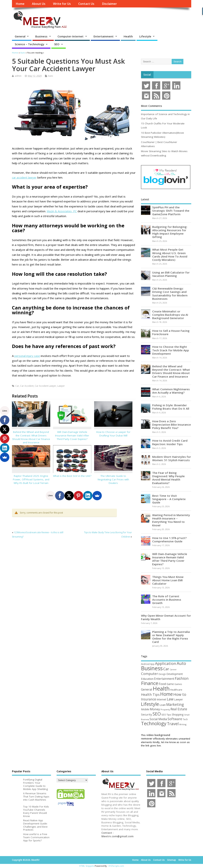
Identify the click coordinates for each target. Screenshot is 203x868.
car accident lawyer (24, 177)
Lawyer (61, 386)
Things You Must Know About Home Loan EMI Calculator (168, 580)
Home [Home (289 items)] (166, 694)
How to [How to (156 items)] (180, 694)
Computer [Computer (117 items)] (149, 674)
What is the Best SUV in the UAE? (72, 476)
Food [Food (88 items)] (162, 684)
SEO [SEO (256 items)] (157, 714)
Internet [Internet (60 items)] (161, 699)
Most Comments (151, 106)
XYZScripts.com (116, 866)
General (20, 36)
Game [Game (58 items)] (170, 684)
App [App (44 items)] (152, 664)
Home (20, 4)
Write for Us (62, 4)
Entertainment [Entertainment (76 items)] (164, 679)
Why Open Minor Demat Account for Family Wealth (166, 617)
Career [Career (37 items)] (173, 670)
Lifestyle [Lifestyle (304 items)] (150, 704)
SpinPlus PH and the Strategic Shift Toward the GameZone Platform (171, 211)
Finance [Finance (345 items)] (150, 683)
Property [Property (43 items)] (165, 709)
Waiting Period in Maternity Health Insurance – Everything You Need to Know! (171, 520)
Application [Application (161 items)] (166, 663)
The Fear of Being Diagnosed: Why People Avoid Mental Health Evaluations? (168, 478)
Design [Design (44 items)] (162, 674)
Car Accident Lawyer (45, 386)
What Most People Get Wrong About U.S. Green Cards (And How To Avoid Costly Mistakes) (170, 255)
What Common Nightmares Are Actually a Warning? (171, 391)
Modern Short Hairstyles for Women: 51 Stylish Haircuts (172, 458)
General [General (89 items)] (147, 689)
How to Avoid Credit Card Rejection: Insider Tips (170, 442)
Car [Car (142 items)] (166, 669)
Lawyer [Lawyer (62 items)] (178, 699)
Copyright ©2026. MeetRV (26, 860)
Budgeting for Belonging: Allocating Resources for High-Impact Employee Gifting (170, 232)
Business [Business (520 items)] (152, 668)
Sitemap (172, 860)
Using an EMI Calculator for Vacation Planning (171, 274)
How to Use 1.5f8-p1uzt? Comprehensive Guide (169, 540)
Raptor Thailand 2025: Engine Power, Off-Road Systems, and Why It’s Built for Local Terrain (31, 479)
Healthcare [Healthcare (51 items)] (176, 690)
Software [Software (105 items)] (175, 719)
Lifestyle (145, 36)
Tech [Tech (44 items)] (185, 719)
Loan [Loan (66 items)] (163, 705)
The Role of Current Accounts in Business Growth (167, 600)
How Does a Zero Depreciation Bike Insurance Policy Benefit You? (172, 425)
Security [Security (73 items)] (147, 714)
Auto (51, 76)
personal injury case (27, 356)
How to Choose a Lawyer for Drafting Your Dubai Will (113, 434)
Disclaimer (109, 4)
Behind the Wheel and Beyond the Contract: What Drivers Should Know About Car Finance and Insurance (31, 437)
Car (17, 386)
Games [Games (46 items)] (178, 684)
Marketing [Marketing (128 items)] (175, 704)
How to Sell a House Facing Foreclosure (171, 332)
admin (18, 76)
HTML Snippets (87, 866)
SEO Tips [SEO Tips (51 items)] (166, 715)
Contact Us (86, 4)
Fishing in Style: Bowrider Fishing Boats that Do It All (171, 407)
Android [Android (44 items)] (145, 664)
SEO (57, 44)
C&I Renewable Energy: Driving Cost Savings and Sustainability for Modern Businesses (170, 294)
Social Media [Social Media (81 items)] (158, 719)
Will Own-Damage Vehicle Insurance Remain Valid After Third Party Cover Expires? (72, 435)
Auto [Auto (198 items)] (181, 663)
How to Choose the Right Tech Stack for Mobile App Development (171, 350)
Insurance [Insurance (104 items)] (149, 699)
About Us (39, 4)
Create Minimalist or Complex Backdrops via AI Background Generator (170, 315)
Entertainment (104, 36)
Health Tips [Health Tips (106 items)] (150, 694)
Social (147, 75)
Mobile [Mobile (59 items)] (145, 709)
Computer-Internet (70, 36)
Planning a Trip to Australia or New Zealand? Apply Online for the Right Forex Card (171, 637)
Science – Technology (30, 44)
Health (128, 36)
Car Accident (27, 386)
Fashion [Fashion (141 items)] (182, 678)
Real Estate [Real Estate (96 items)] (179, 709)
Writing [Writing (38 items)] (183, 724)
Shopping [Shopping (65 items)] (178, 714)
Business (41, 36)
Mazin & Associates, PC (62, 211)
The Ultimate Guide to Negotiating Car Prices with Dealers (113, 479)
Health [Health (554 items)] (161, 689)
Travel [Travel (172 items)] (173, 724)
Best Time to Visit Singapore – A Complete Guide (169, 499)
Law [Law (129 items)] (170, 699)
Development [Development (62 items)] (175, 674)
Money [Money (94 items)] (155, 709)
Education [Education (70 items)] (147, 679)
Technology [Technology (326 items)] (154, 723)
